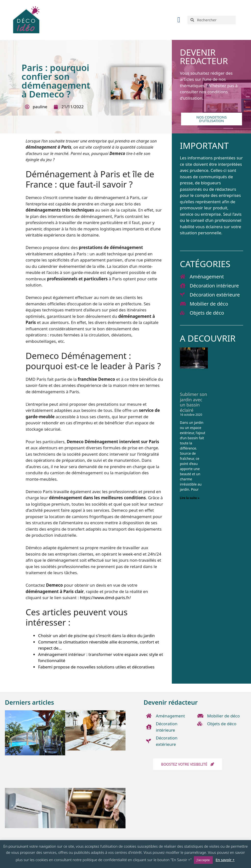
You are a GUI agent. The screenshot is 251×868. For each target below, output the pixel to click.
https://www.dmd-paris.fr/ (105, 598)
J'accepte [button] (203, 860)
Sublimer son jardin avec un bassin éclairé (194, 402)
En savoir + (225, 860)
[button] (179, 20)
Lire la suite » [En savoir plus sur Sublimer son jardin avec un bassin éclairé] (190, 498)
